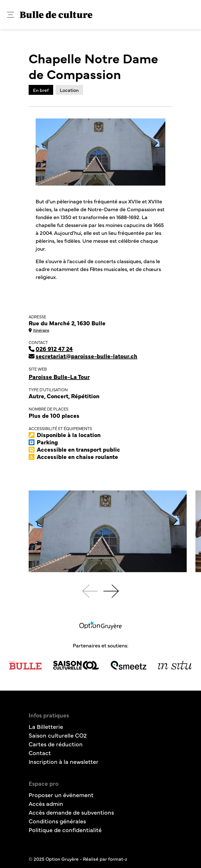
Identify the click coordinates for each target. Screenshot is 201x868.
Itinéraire (39, 330)
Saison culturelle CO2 (58, 735)
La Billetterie (46, 726)
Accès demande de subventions (71, 812)
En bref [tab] (41, 90)
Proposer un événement (61, 795)
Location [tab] (69, 90)
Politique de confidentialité (65, 830)
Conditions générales (57, 821)
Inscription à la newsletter (64, 761)
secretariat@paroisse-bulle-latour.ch (83, 356)
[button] (11, 15)
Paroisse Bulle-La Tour (59, 377)
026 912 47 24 (51, 349)
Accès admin (46, 803)
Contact (40, 753)
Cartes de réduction (56, 744)
